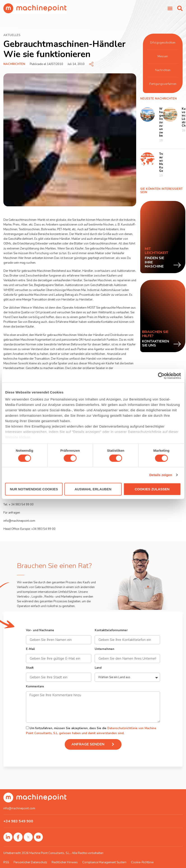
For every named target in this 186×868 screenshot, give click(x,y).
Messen (163, 56)
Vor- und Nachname (40, 631)
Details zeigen (161, 475)
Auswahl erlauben (93, 489)
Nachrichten (14, 64)
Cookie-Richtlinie (142, 862)
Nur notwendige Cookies (34, 489)
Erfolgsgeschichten (163, 43)
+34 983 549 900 (18, 821)
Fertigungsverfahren (163, 84)
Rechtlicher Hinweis (65, 862)
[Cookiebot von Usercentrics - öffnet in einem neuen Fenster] (161, 376)
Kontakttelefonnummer (111, 631)
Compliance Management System (104, 862)
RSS (6, 862)
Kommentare (35, 687)
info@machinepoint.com (19, 808)
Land (98, 668)
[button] (180, 8)
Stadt (30, 668)
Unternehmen (104, 649)
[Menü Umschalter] (170, 8)
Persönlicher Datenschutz (30, 862)
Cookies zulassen (152, 489)
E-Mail (30, 649)
